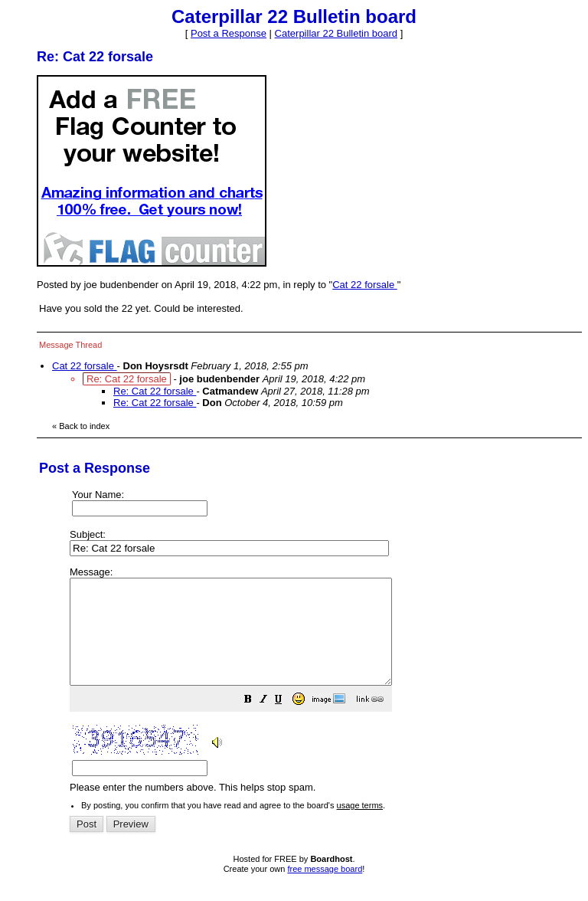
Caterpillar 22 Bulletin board (336, 33)
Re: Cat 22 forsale (155, 391)
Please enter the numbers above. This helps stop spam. (322, 691)
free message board (325, 890)
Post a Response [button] (229, 33)
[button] (286, 722)
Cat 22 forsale (365, 285)
